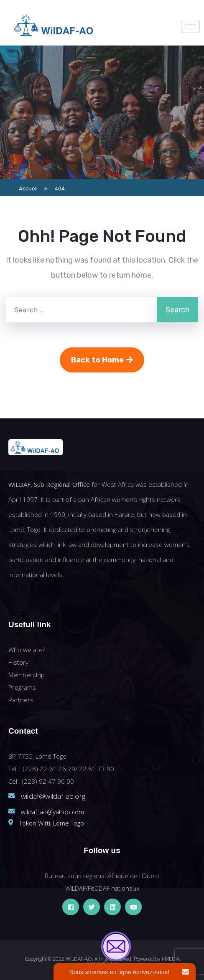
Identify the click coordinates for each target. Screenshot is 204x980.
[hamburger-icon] (190, 27)
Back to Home (102, 360)
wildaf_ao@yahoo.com (52, 812)
